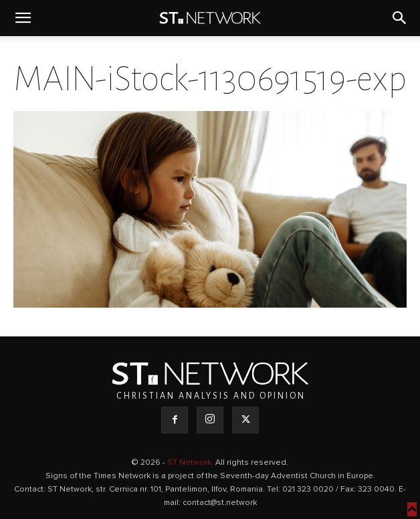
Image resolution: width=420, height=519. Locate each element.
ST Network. (191, 463)
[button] (23, 18)
